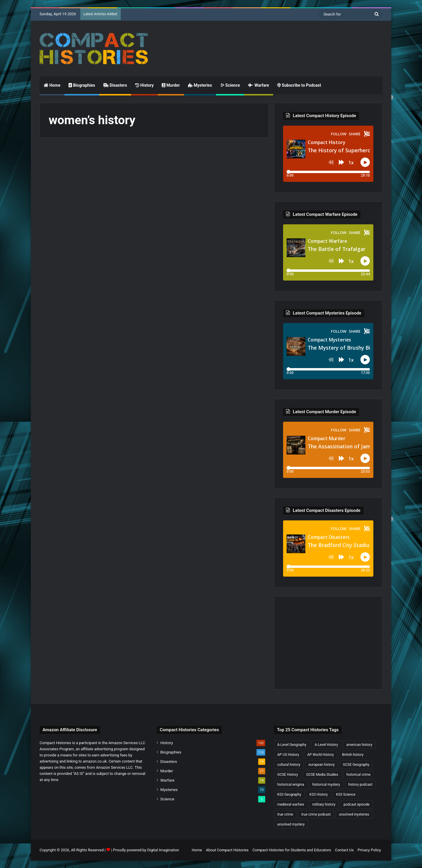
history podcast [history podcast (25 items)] (360, 785)
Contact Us (344, 850)
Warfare (259, 85)
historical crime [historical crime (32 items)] (358, 775)
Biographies (82, 85)
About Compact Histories (227, 850)
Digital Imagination (163, 850)
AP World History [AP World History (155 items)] (320, 755)
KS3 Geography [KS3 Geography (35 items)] (289, 794)
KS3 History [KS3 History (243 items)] (319, 794)
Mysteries (200, 85)
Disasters (115, 85)
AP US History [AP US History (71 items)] (288, 755)
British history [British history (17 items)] (353, 755)
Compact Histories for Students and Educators (292, 850)
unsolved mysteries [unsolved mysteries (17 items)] (354, 814)
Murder (171, 85)
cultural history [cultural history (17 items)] (289, 765)
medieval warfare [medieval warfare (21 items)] (291, 804)
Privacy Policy (369, 850)
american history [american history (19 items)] (359, 745)
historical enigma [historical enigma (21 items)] (291, 785)
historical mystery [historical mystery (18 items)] (326, 785)
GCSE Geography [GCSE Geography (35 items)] (356, 765)
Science (230, 85)
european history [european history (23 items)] (322, 765)
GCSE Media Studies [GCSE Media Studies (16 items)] (322, 775)
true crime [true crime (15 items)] (285, 814)
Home (52, 85)
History (144, 85)
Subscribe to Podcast (299, 85)
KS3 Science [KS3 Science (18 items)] (346, 794)
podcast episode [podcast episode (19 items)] (356, 804)
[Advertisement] (270, 40)
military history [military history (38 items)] (324, 804)
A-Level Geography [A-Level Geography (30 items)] (292, 745)
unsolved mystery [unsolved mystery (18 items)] (291, 824)
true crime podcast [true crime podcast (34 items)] (316, 814)
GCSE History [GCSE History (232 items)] (288, 775)
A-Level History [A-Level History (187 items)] (326, 745)
